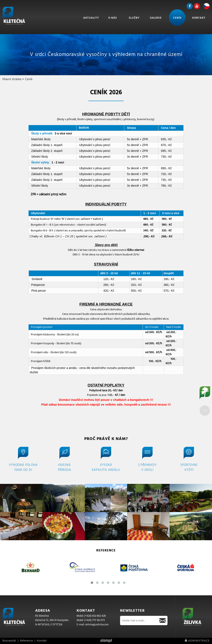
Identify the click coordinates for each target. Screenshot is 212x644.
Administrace (197, 641)
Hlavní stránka (12, 79)
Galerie (156, 18)
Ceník (177, 18)
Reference (26, 641)
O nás (113, 18)
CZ (206, 6)
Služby (134, 18)
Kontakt (199, 18)
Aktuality (91, 18)
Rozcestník (9, 641)
